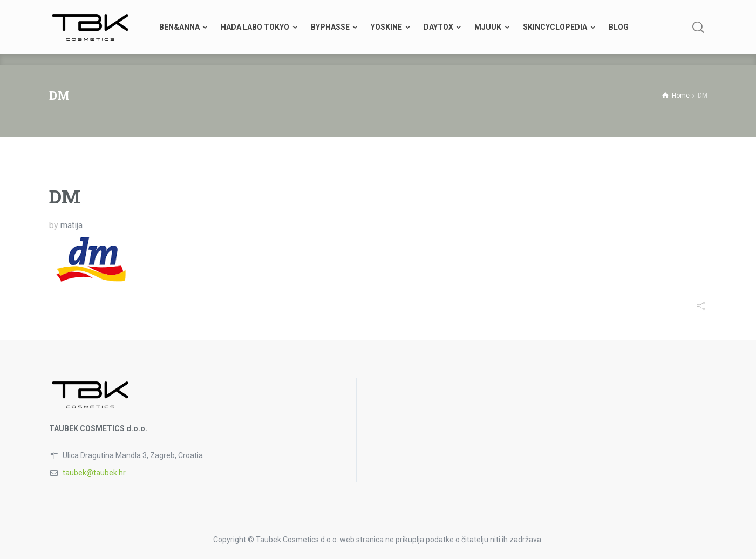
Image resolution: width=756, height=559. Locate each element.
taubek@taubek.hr (94, 473)
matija (71, 225)
